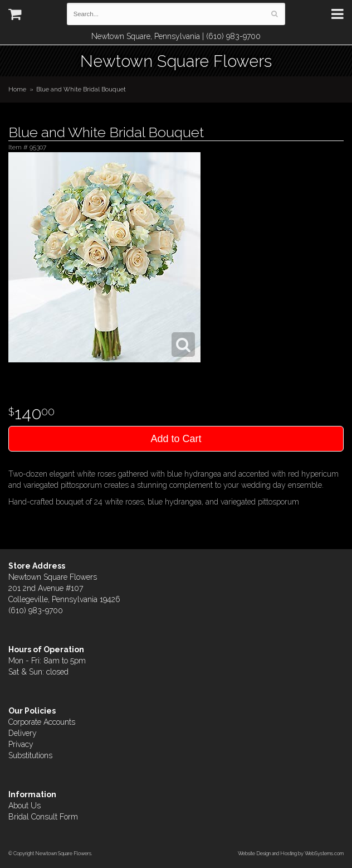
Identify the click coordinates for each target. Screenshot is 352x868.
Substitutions (30, 755)
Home (17, 89)
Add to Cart (176, 439)
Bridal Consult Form (43, 817)
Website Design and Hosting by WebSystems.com (291, 853)
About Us (25, 806)
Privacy (21, 744)
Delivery (23, 733)
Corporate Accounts (42, 722)
